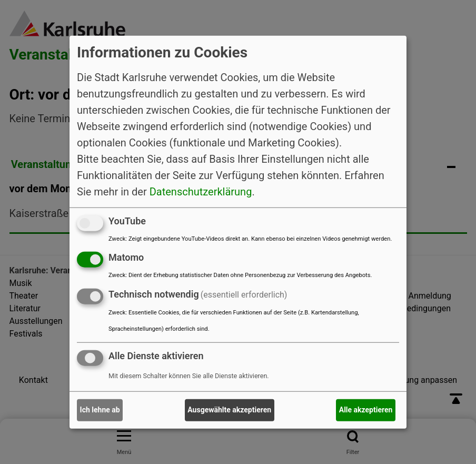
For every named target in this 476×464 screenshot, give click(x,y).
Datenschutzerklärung (201, 191)
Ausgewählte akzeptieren (229, 410)
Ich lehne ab (100, 410)
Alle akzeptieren (366, 410)
